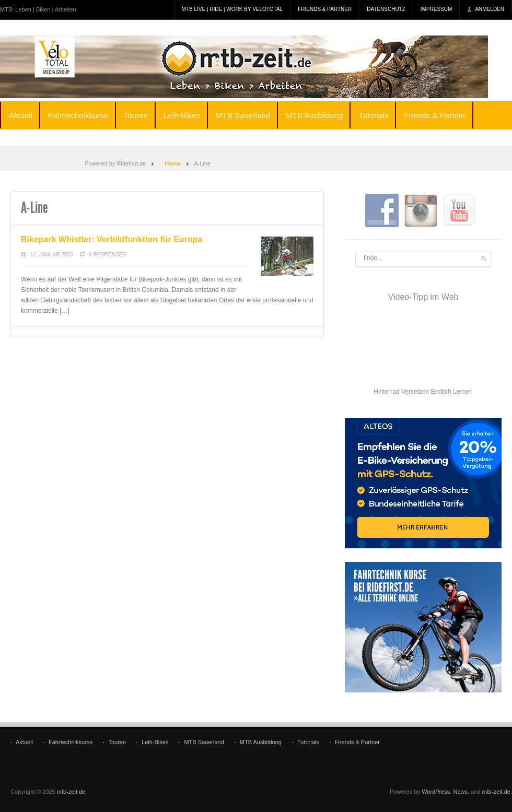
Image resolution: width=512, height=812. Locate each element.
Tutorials (373, 115)
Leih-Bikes (182, 115)
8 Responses (108, 255)
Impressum (437, 9)
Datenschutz (386, 9)
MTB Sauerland (243, 115)
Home (173, 163)
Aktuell (21, 115)
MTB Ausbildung (314, 115)
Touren (136, 115)
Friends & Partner (325, 9)
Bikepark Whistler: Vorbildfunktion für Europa (112, 239)
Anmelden (490, 9)
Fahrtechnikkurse (78, 115)
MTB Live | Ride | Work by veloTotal (232, 9)
